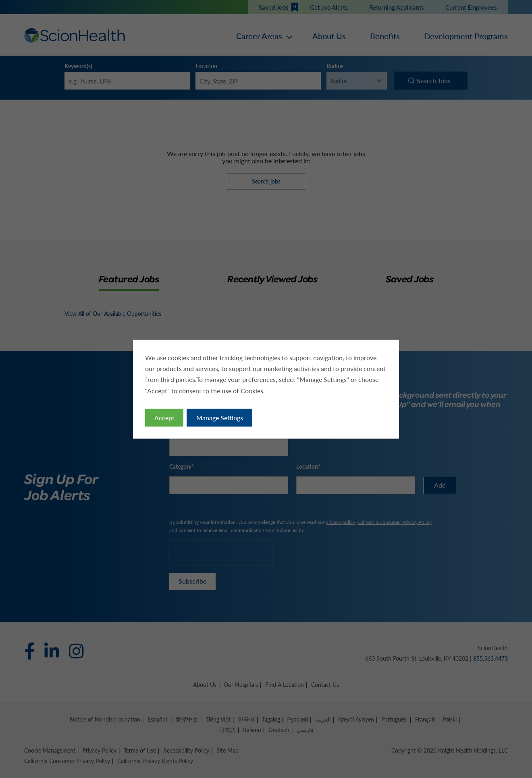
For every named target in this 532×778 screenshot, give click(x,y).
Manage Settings (220, 418)
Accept (166, 418)
